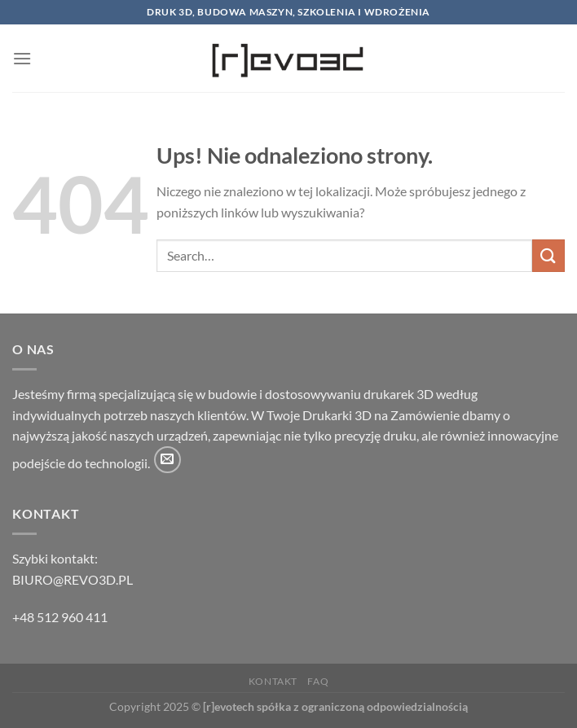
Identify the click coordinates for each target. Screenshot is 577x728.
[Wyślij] (548, 255)
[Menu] (22, 58)
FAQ (318, 681)
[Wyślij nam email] (167, 460)
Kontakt (273, 681)
